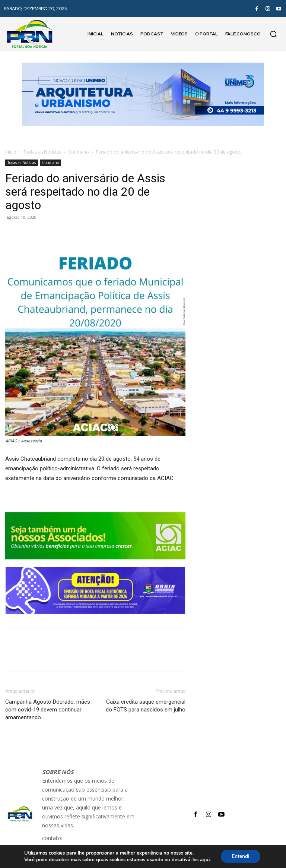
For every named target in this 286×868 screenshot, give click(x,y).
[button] (273, 34)
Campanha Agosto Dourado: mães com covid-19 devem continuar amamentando (48, 710)
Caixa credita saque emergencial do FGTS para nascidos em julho (146, 706)
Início (11, 152)
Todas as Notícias (42, 152)
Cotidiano (79, 152)
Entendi (241, 856)
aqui (204, 860)
